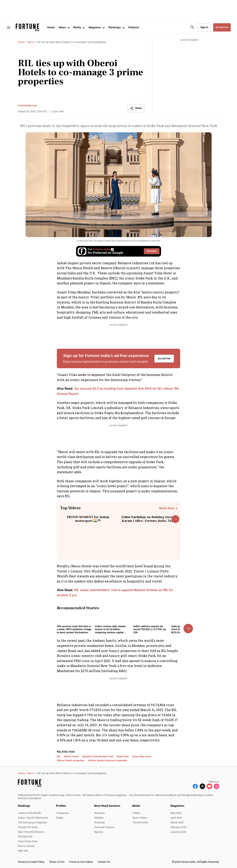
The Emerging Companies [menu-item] (33, 833)
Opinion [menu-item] (99, 842)
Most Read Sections (107, 816)
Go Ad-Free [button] (222, 27)
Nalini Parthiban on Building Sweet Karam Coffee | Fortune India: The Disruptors (148, 521)
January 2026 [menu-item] (178, 842)
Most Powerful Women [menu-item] (31, 842)
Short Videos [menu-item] (140, 828)
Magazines (178, 816)
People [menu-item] (60, 828)
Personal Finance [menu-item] (104, 837)
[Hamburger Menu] (9, 27)
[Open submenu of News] (64, 27)
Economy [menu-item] (100, 833)
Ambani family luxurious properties (107, 771)
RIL (59, 767)
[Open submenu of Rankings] (116, 27)
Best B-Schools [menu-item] (26, 856)
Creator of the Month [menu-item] (29, 823)
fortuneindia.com (27, 106)
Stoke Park (123, 767)
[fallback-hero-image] (75, 624)
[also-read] (118, 391)
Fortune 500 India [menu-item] (28, 837)
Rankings (24, 816)
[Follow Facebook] (195, 797)
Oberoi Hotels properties (71, 771)
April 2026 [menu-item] (176, 828)
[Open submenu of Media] (79, 27)
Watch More (167, 508)
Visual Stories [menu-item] (140, 833)
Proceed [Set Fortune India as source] (152, 251)
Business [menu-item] (100, 823)
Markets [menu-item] (99, 828)
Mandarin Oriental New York (98, 767)
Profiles (61, 816)
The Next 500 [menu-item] (25, 847)
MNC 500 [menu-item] (23, 861)
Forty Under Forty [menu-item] (28, 851)
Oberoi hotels (71, 767)
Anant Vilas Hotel (142, 767)
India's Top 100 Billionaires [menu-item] (33, 828)
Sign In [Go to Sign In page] (204, 27)
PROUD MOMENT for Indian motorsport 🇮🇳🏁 (88, 519)
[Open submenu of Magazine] (96, 27)
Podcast (134, 27)
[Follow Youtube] (209, 797)
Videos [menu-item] (136, 823)
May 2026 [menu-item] (176, 823)
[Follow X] (202, 797)
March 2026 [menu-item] (177, 833)
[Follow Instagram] (217, 797)
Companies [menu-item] (62, 823)
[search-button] (192, 27)
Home (51, 27)
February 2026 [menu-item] (178, 837)
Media (136, 816)
